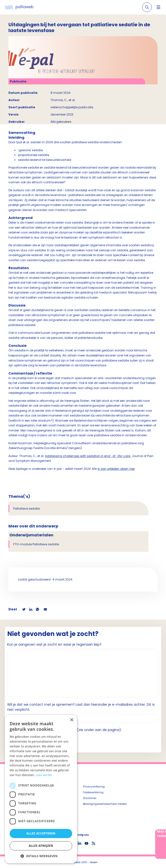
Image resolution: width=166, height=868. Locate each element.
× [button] (72, 720)
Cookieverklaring (93, 792)
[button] (41, 856)
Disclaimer (90, 798)
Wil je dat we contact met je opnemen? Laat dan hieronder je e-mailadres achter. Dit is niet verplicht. (81, 707)
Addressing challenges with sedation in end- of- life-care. (88, 456)
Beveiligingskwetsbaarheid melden (105, 804)
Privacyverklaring (94, 787)
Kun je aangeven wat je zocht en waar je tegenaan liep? (54, 644)
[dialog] (41, 789)
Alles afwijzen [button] (41, 846)
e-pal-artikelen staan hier (116, 469)
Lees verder (44, 775)
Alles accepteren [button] (41, 833)
